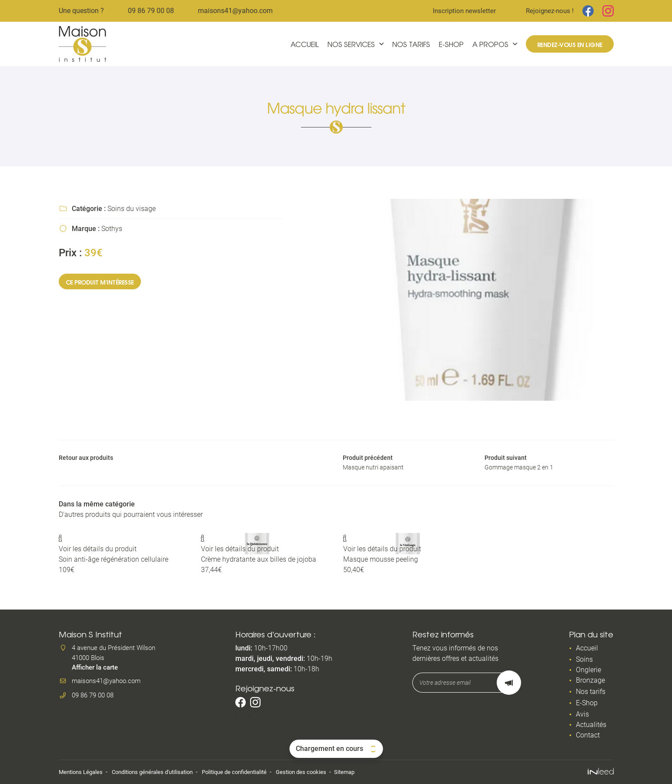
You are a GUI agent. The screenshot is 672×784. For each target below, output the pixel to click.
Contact (588, 735)
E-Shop (451, 44)
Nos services (351, 44)
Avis (582, 715)
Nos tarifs (411, 44)
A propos (490, 44)
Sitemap (366, 772)
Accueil (305, 44)
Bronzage (590, 681)
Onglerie (588, 670)
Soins (584, 660)
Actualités (591, 725)
